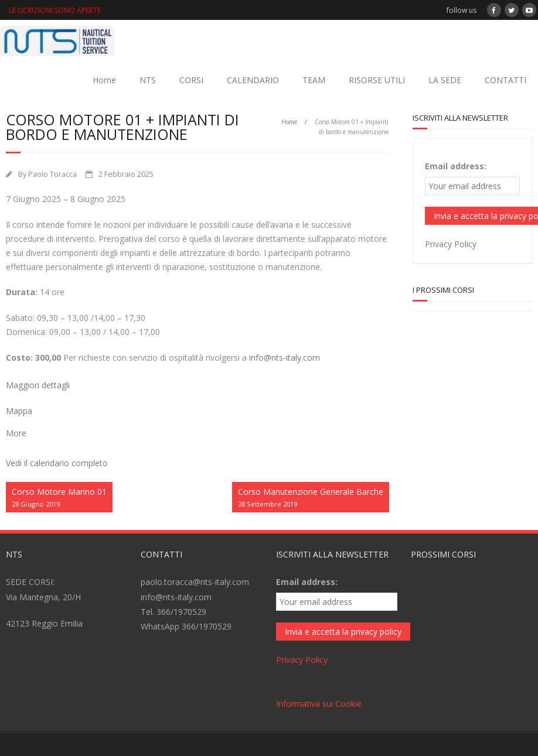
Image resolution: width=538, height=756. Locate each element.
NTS (148, 80)
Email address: (456, 166)
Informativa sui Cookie (319, 704)
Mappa (19, 411)
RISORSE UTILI (377, 80)
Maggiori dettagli (38, 385)
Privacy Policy (451, 244)
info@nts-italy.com (285, 358)
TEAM (314, 80)
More (16, 433)
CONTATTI (505, 80)
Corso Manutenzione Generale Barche (311, 498)
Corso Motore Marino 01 (59, 498)
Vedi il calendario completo (57, 463)
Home (104, 80)
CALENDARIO (253, 80)
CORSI (191, 80)
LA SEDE (445, 80)
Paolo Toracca (52, 174)
